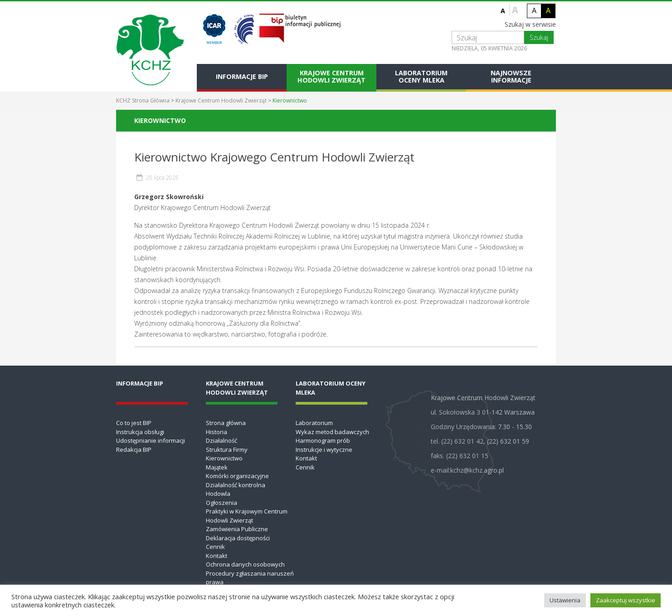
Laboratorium (314, 423)
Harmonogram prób (323, 440)
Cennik (215, 547)
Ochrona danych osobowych (245, 564)
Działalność (222, 440)
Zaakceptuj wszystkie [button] (626, 600)
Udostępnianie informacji (151, 440)
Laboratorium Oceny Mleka (421, 76)
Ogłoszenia (222, 503)
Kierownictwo (224, 458)
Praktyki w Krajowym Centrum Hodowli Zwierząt (247, 516)
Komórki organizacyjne (237, 476)
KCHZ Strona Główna (143, 100)
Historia (217, 432)
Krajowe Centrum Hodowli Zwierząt (331, 76)
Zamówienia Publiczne (237, 529)
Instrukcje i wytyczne (324, 450)
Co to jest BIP (134, 423)
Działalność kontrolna (236, 485)
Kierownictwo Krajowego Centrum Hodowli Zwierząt (274, 157)
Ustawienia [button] (565, 600)
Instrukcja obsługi (140, 432)
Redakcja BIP (134, 450)
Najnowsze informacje (511, 76)
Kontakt (217, 556)
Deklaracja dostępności (238, 538)
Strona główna (226, 423)
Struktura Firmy (227, 450)
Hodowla (218, 494)
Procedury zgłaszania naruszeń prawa (250, 578)
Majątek (217, 467)
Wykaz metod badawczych (332, 432)
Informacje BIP (242, 76)
